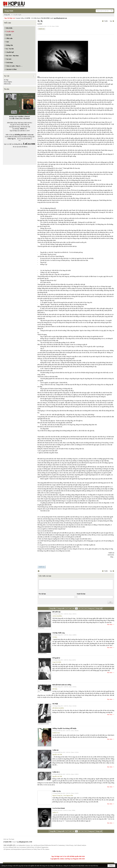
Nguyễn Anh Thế (57, 754)
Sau (111, 21)
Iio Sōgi (6, 80)
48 (70, 608)
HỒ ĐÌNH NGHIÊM (58, 708)
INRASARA (7, 84)
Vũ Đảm (55, 637)
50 (76, 608)
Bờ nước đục (57, 612)
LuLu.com (30, 135)
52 (83, 608)
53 (86, 608)
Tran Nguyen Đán (68, 795)
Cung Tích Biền (57, 662)
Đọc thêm (110, 624)
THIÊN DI (41, 29)
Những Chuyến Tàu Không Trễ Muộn (64, 728)
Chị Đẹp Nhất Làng (59, 633)
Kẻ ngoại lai (56, 658)
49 (73, 608)
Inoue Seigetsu (8, 82)
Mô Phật (55, 704)
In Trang (39, 571)
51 (80, 608)
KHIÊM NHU (56, 733)
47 (67, 608)
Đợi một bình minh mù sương (62, 685)
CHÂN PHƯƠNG (57, 616)
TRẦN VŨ (55, 813)
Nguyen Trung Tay (57, 795)
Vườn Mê (55, 750)
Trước (106, 21)
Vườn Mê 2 (56, 772)
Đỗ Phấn (55, 689)
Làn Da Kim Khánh (59, 808)
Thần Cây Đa (57, 791)
